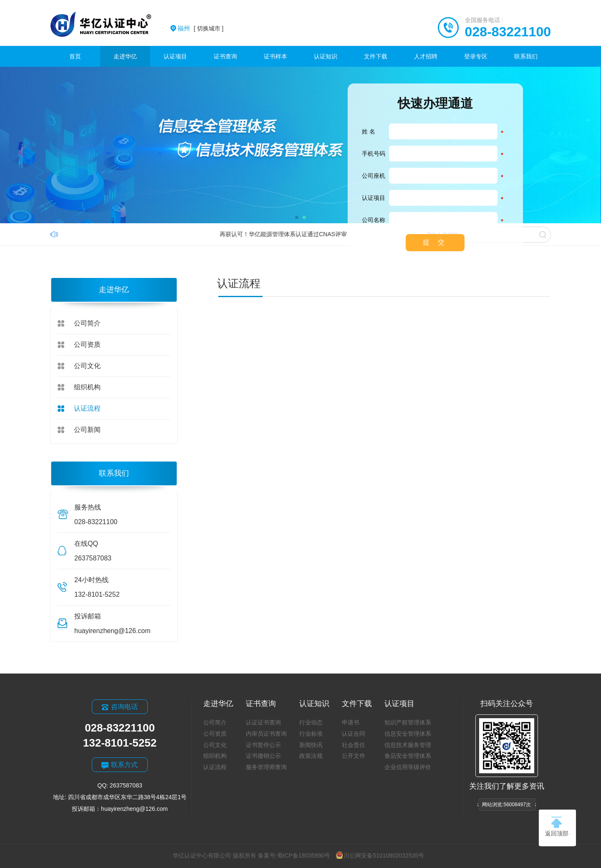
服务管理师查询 (266, 767)
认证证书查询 (263, 722)
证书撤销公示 (263, 756)
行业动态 (311, 722)
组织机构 (87, 387)
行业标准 (311, 734)
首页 (75, 56)
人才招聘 (426, 56)
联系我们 (526, 56)
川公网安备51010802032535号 (380, 855)
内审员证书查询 (266, 734)
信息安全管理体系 (408, 734)
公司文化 (87, 366)
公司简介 (87, 323)
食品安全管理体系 (408, 756)
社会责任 (354, 745)
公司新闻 (87, 430)
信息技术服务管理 (408, 745)
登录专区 (476, 56)
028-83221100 (508, 32)
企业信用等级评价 (408, 767)
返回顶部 (557, 827)
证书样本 (275, 56)
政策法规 (311, 756)
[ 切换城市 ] (200, 28)
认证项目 (175, 56)
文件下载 (376, 56)
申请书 (351, 722)
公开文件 (354, 756)
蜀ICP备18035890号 (304, 855)
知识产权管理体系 (408, 722)
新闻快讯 (311, 745)
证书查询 (225, 56)
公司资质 (87, 344)
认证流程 (87, 408)
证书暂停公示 (263, 745)
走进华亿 (125, 56)
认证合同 (354, 734)
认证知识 (326, 56)
